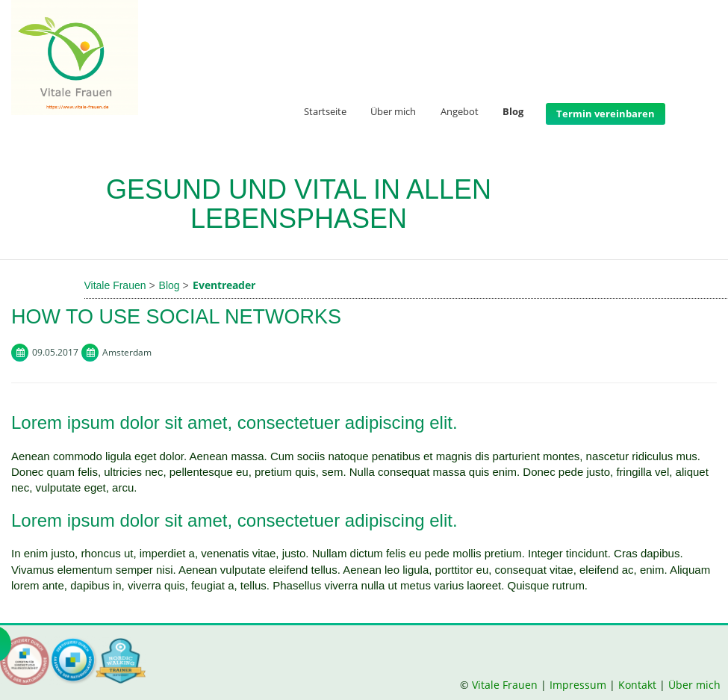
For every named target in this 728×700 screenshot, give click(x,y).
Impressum (578, 685)
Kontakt (637, 685)
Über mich (393, 112)
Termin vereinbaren (606, 114)
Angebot (460, 112)
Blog (513, 112)
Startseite (325, 112)
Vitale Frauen (506, 685)
